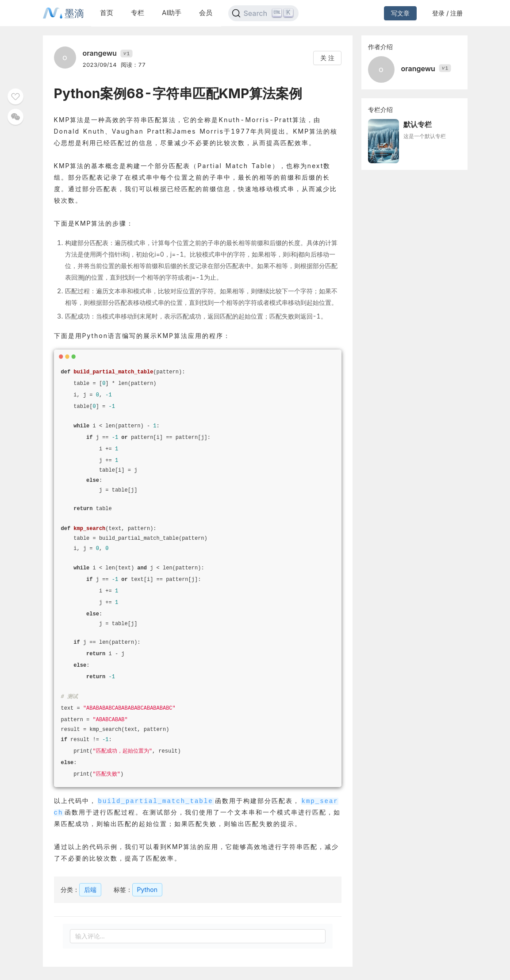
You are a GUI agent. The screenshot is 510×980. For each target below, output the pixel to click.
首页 (107, 13)
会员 (206, 13)
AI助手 (172, 13)
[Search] (263, 13)
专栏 (138, 13)
